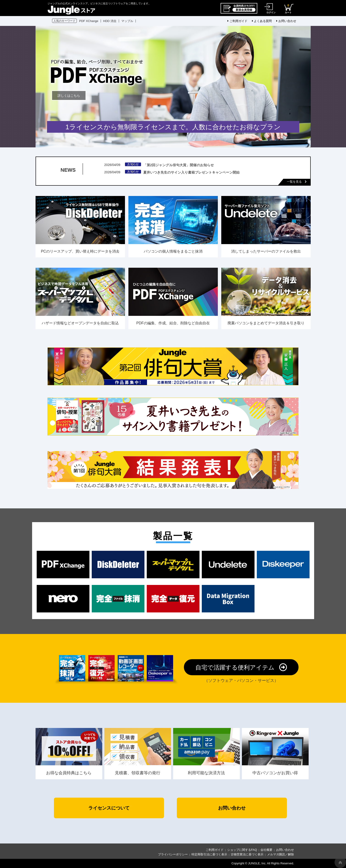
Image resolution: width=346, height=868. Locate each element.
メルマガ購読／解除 (281, 854)
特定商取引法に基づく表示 (209, 854)
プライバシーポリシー (173, 854)
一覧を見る (297, 182)
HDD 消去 (110, 21)
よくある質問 (262, 21)
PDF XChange (89, 21)
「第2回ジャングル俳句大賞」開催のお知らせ (179, 165)
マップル (127, 21)
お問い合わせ (286, 21)
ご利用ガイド (237, 21)
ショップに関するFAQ (242, 850)
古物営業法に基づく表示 (247, 854)
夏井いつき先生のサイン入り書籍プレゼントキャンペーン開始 (191, 172)
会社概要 (266, 850)
